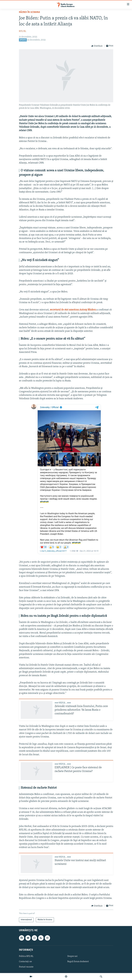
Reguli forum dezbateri (78, 962)
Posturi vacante (26, 967)
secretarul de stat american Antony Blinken (73, 310)
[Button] (97, 46)
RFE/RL (23, 31)
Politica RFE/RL (26, 956)
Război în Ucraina (29, 12)
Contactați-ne (25, 962)
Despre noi (72, 956)
